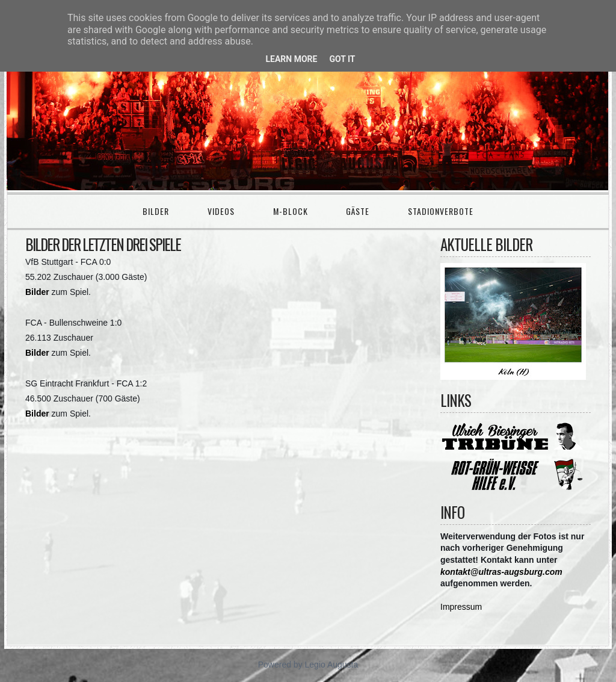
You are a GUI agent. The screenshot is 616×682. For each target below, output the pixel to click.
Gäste (358, 211)
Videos (221, 211)
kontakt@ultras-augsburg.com (501, 572)
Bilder (156, 211)
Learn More (291, 59)
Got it (342, 59)
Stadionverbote (441, 211)
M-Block (291, 211)
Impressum (461, 607)
